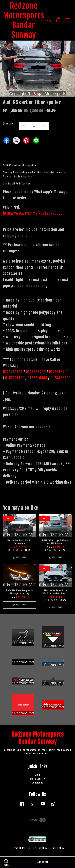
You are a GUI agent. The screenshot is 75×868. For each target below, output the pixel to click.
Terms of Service (21, 848)
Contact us (37, 783)
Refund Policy (56, 848)
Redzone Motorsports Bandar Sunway (24, 20)
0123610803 (37, 378)
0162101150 (14, 378)
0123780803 (13, 372)
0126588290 (36, 372)
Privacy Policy (39, 848)
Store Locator (37, 779)
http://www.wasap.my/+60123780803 (33, 213)
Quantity (8, 124)
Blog (37, 775)
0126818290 (59, 372)
